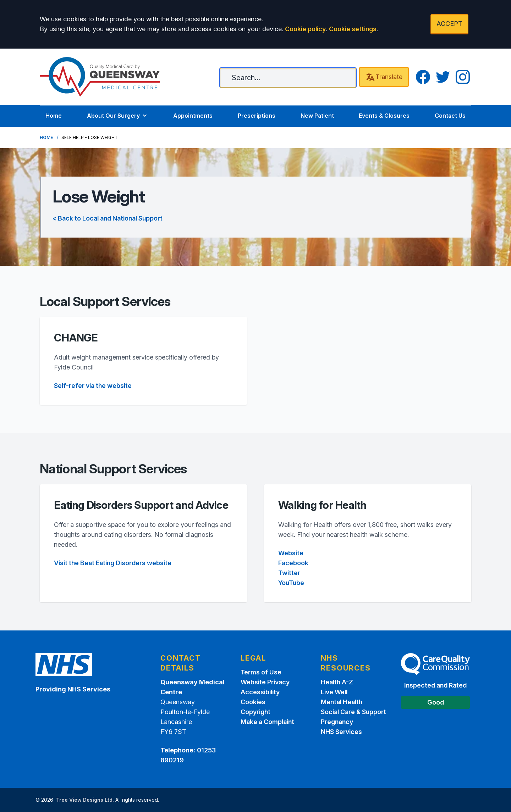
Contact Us (450, 116)
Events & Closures (384, 116)
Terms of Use (261, 672)
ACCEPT (449, 24)
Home (54, 116)
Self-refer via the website (93, 386)
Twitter (289, 573)
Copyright (255, 712)
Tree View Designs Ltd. (85, 800)
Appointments (193, 116)
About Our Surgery (118, 116)
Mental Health (342, 702)
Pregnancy (337, 722)
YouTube (291, 583)
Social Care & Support (353, 712)
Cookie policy (305, 29)
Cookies (253, 702)
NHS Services (341, 732)
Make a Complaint (267, 722)
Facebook (293, 563)
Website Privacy (265, 682)
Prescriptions (257, 116)
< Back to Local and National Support (108, 218)
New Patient (317, 116)
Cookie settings (353, 29)
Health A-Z (337, 682)
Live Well (334, 692)
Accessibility (260, 692)
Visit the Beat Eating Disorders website (113, 563)
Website (291, 553)
